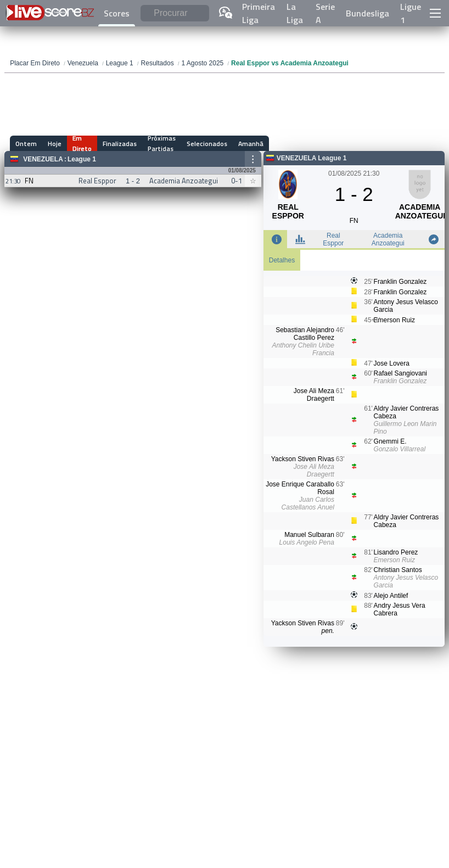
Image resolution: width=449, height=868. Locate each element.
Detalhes (282, 260)
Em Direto (82, 143)
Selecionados (207, 144)
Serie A (325, 13)
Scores (117, 13)
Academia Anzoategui (388, 239)
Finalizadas (120, 144)
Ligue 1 (411, 13)
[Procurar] (175, 13)
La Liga (295, 13)
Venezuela (43, 159)
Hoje (55, 144)
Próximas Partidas (162, 143)
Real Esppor (333, 239)
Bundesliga (367, 13)
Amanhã (251, 144)
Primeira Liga (259, 13)
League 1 (82, 159)
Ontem (26, 144)
